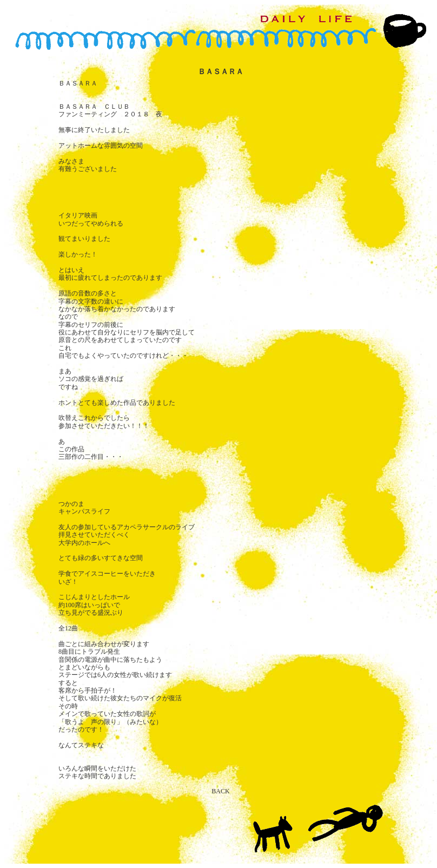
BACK (220, 791)
